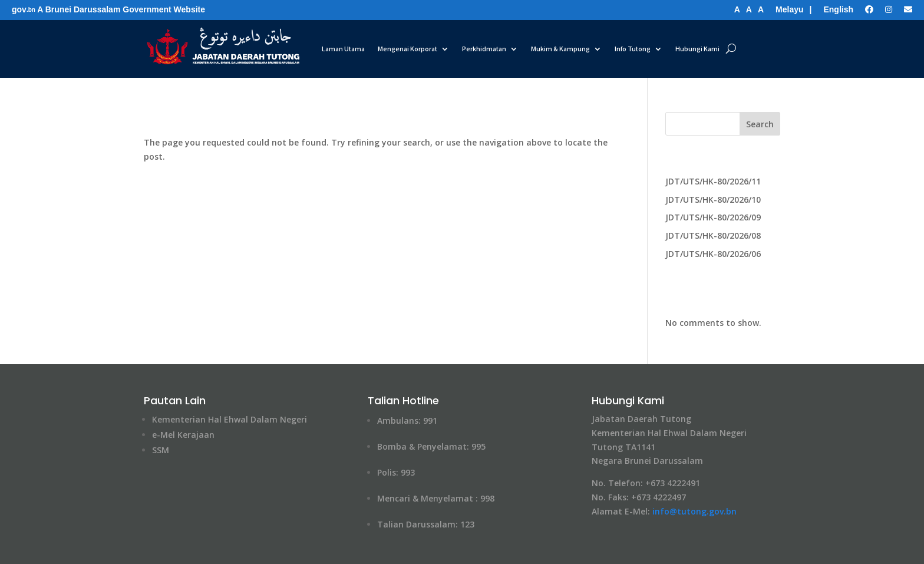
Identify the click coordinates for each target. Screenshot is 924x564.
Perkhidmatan (484, 49)
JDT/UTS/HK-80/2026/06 (713, 254)
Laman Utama (343, 49)
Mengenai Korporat (407, 49)
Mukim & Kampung (560, 49)
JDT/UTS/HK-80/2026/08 (713, 235)
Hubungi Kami (697, 49)
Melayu (789, 9)
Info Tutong (633, 49)
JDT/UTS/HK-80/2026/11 (713, 181)
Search (760, 124)
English (838, 9)
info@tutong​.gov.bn (694, 511)
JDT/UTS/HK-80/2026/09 (713, 217)
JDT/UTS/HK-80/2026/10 (713, 199)
